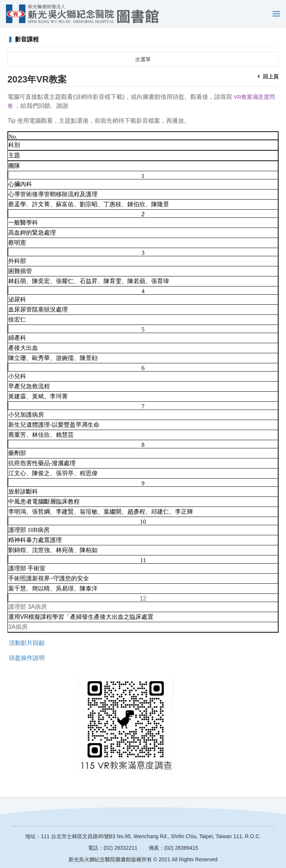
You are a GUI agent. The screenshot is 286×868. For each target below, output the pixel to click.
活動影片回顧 (27, 643)
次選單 (143, 59)
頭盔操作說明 (27, 658)
